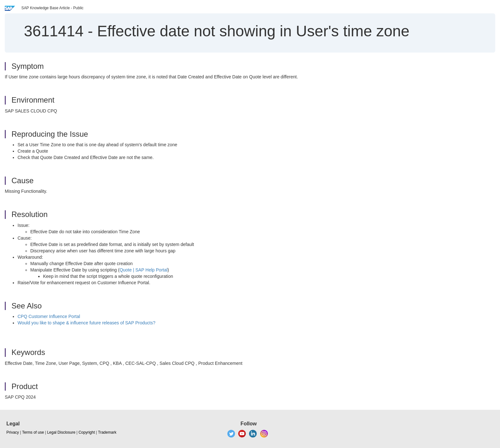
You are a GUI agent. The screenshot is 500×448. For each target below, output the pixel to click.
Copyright (87, 432)
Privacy (13, 432)
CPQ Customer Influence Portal (49, 316)
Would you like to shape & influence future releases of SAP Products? (86, 323)
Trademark (107, 432)
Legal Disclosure (61, 432)
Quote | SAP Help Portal (143, 270)
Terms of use (33, 432)
